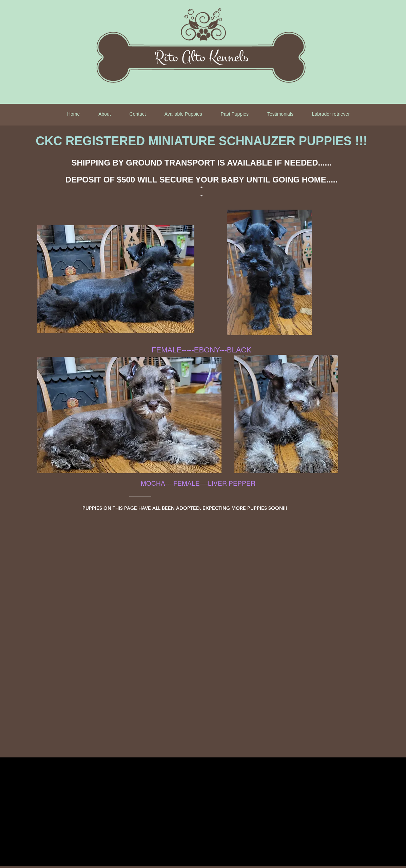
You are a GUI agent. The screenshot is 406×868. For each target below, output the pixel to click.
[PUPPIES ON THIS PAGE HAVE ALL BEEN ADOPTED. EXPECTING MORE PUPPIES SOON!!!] (203, 508)
